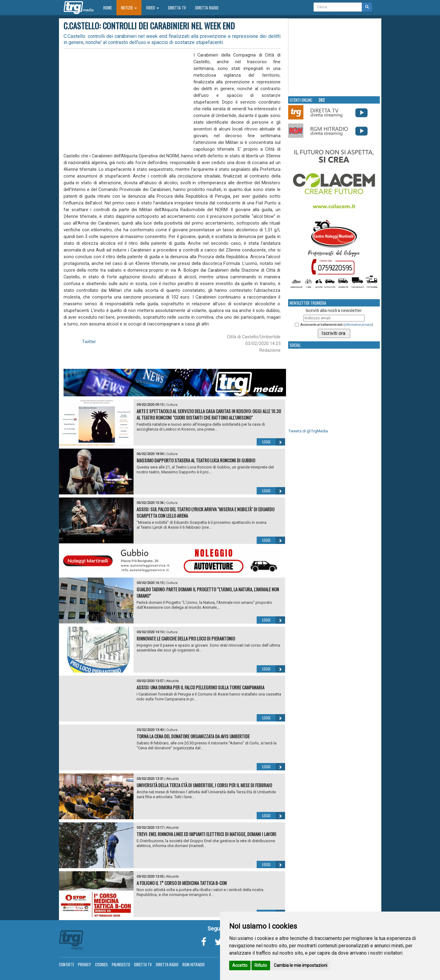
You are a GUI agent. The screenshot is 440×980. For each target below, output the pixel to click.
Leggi (274, 442)
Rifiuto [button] (261, 965)
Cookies (101, 964)
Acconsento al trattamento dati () (337, 325)
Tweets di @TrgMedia (308, 431)
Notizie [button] (129, 8)
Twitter (89, 342)
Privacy (84, 964)
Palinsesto (121, 964)
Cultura (172, 405)
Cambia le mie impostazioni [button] (301, 965)
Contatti (66, 964)
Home (110, 7)
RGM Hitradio (194, 964)
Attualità (172, 681)
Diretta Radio (207, 8)
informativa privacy (358, 325)
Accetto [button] (240, 965)
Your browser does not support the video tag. (334, 57)
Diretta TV (177, 8)
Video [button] (152, 8)
